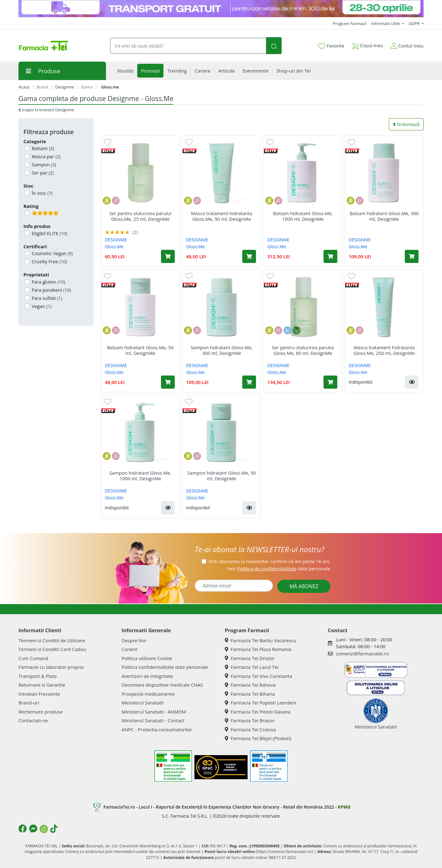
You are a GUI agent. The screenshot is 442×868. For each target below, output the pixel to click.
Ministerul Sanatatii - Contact (153, 720)
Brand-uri (29, 703)
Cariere (130, 649)
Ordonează (406, 124)
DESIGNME (116, 240)
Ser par (42, 173)
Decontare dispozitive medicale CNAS (162, 685)
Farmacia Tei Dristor (250, 658)
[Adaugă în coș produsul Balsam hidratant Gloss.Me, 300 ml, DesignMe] (412, 256)
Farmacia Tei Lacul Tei (252, 667)
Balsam (42, 148)
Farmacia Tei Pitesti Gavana (258, 712)
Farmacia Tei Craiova (250, 729)
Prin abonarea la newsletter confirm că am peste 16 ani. (270, 561)
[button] (412, 382)
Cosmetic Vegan (52, 253)
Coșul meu (368, 44)
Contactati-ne (33, 720)
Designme (65, 87)
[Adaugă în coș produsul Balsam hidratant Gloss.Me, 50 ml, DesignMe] (168, 382)
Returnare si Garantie (42, 685)
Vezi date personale (279, 568)
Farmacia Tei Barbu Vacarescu (260, 640)
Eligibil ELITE (49, 233)
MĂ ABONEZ (304, 586)
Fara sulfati (46, 298)
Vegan (41, 306)
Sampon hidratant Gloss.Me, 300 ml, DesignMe (222, 350)
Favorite (331, 46)
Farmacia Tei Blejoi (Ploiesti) (258, 738)
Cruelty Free (49, 261)
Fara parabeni (51, 290)
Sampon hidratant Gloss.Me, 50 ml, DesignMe (221, 476)
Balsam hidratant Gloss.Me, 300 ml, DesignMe (384, 216)
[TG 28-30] (221, 9)
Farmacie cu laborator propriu (51, 667)
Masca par (46, 156)
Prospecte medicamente (148, 694)
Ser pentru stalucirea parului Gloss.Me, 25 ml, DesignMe (140, 216)
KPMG (344, 807)
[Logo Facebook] (23, 829)
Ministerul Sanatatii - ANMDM (154, 712)
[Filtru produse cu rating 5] (27, 213)
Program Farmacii (350, 23)
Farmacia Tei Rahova (250, 685)
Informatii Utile (386, 23)
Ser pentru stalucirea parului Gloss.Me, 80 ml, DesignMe (303, 350)
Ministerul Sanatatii (143, 703)
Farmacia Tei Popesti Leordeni (261, 703)
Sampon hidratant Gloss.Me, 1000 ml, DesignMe (140, 476)
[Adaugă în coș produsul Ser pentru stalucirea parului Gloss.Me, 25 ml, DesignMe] (168, 256)
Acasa (24, 87)
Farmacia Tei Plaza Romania (258, 649)
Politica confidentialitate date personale (165, 667)
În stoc (42, 193)
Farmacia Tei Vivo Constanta (259, 676)
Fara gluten (48, 282)
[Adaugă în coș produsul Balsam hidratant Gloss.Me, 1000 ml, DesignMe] (330, 256)
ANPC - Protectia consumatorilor (157, 729)
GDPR (415, 23)
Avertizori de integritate (147, 676)
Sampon (43, 164)
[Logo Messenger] (33, 829)
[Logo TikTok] (54, 829)
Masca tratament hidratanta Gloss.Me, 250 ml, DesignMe (384, 350)
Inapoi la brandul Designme (46, 110)
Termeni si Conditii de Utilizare (52, 640)
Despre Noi (134, 640)
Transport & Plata (38, 676)
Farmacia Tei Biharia (250, 694)
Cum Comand (33, 658)
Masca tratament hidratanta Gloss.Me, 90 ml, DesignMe (222, 216)
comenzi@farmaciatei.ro (362, 654)
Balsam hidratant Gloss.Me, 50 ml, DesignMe (141, 350)
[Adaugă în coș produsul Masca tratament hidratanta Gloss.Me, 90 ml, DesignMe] (249, 256)
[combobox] (188, 46)
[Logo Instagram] (44, 829)
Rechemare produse (40, 712)
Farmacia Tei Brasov (250, 720)
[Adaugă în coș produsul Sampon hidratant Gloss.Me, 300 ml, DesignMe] (249, 382)
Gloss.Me (114, 247)
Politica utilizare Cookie (147, 658)
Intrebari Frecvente (39, 694)
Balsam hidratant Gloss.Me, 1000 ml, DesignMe (303, 216)
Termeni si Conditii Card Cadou (52, 649)
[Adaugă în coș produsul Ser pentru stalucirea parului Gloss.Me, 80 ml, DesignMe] (330, 382)
